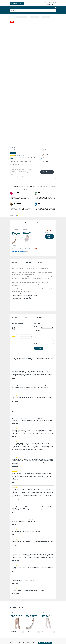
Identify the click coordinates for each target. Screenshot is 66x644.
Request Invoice (22, 625)
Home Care (25, 209)
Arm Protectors (46, 17)
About (20, 629)
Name (36, 319)
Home (11, 17)
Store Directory (30, 627)
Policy (11, 638)
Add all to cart (49, 216)
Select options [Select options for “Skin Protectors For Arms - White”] (39, 612)
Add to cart (48, 152)
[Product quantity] (47, 148)
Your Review (37, 310)
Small (47, 134)
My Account (30, 629)
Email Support (50, 4)
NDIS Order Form (14, 625)
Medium (48, 138)
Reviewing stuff (17, 183)
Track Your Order (31, 625)
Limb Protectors (35, 17)
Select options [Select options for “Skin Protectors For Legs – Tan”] (23, 612)
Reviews (40, 203)
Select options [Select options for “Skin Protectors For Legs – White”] (54, 612)
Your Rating (37, 307)
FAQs (20, 631)
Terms (11, 640)
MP (39, 183)
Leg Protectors (14, 593)
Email (36, 323)
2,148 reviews (27, 170)
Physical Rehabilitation (21, 17)
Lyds (39, 172)
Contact (20, 627)
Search (54, 11)
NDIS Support (13, 627)
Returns (12, 636)
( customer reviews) (20, 135)
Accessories (16, 203)
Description (28, 203)
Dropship (29, 631)
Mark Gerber (17, 172)
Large (47, 141)
